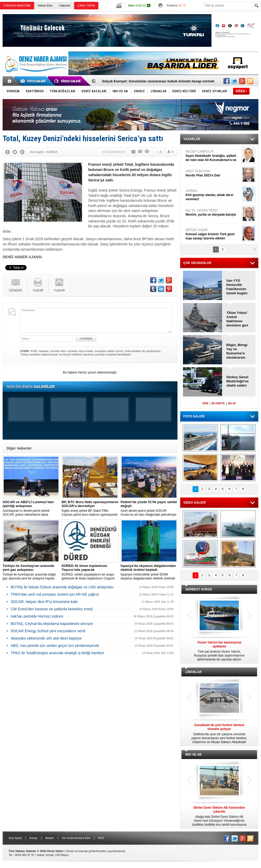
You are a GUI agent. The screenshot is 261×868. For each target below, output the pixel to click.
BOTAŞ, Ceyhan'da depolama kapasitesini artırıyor (52, 624)
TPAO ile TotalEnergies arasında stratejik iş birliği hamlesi (57, 653)
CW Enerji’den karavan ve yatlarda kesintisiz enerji (52, 609)
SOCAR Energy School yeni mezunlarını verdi (48, 631)
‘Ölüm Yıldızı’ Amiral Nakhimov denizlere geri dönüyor (237, 319)
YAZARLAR (192, 139)
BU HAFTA (218, 403)
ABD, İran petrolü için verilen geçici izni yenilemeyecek (55, 646)
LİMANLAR (194, 672)
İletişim (50, 838)
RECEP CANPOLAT (213, 156)
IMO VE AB (193, 755)
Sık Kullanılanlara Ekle (76, 838)
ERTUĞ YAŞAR (213, 234)
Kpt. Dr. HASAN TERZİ (213, 213)
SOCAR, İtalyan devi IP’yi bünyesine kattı (44, 602)
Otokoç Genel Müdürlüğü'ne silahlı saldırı (237, 381)
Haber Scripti (45, 855)
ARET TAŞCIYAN (213, 173)
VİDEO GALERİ (194, 503)
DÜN (205, 403)
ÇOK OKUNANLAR (197, 263)
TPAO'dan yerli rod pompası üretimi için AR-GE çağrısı (55, 594)
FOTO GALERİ (194, 416)
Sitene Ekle (45, 5)
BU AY (232, 403)
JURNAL (213, 195)
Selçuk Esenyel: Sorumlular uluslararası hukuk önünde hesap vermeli (158, 81)
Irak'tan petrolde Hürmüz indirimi (37, 616)
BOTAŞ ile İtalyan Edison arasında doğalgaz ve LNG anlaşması (62, 587)
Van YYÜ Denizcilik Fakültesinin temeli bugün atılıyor (237, 287)
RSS (101, 838)
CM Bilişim (62, 855)
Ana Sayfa (15, 838)
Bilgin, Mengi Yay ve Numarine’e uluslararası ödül (237, 351)
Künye (34, 838)
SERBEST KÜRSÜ (199, 589)
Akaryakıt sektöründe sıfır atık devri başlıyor (46, 638)
